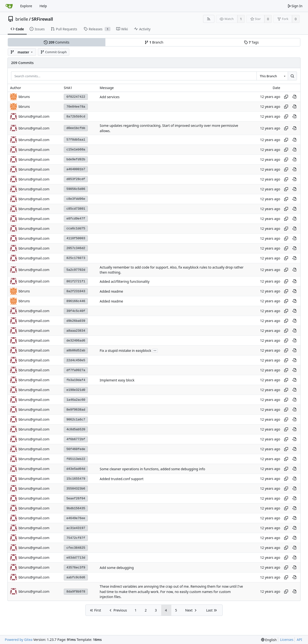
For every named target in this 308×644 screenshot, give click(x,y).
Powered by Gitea (19, 640)
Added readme (111, 291)
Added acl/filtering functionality (125, 281)
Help (43, 6)
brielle (22, 19)
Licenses (287, 640)
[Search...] (292, 76)
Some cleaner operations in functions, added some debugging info (152, 469)
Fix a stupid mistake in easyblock (125, 351)
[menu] (269, 640)
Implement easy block (117, 380)
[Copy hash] (286, 97)
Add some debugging (117, 568)
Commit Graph (54, 52)
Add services (109, 97)
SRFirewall (42, 19)
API (299, 640)
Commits (57, 42)
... (155, 350)
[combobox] (272, 76)
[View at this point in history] (294, 97)
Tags (251, 42)
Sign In (295, 6)
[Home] (9, 6)
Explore (26, 6)
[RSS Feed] (209, 19)
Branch (154, 42)
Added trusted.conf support (122, 479)
